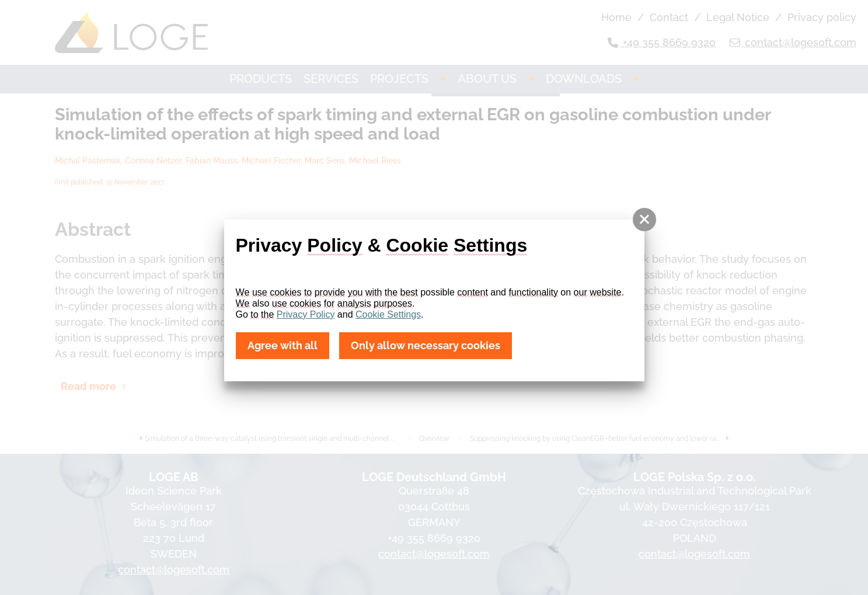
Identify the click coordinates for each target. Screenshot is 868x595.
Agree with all (282, 346)
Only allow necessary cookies (425, 346)
